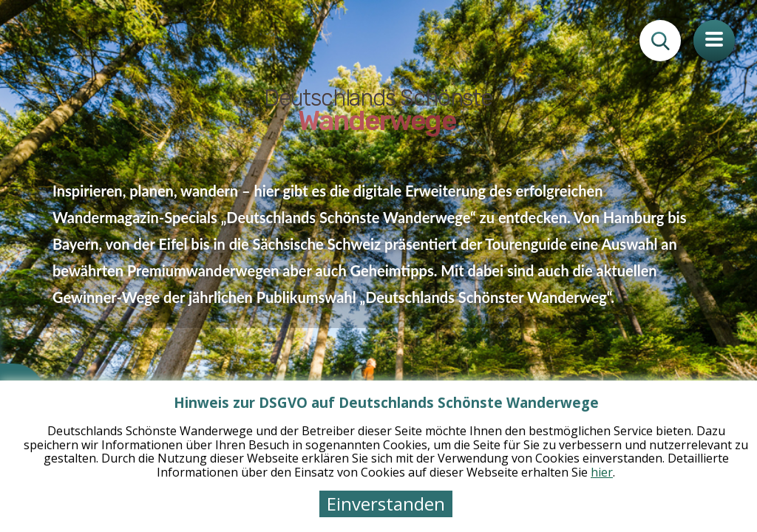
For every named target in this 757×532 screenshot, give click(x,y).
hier (602, 472)
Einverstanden (386, 504)
